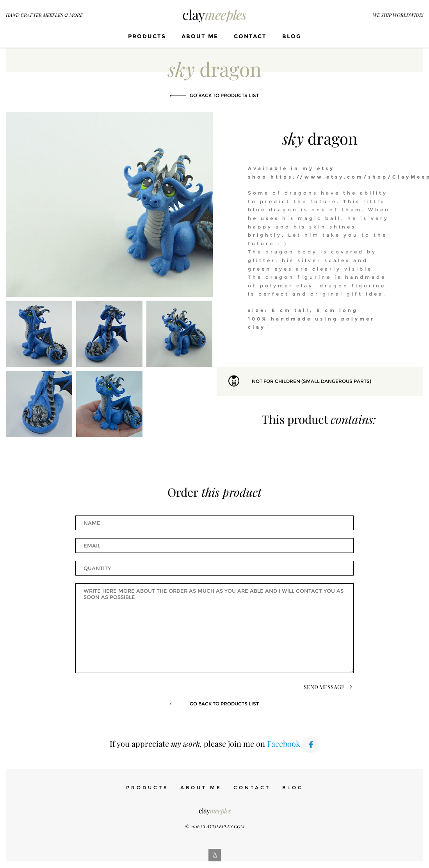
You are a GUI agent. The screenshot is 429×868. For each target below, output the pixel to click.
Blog (292, 36)
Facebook (284, 743)
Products (147, 36)
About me (200, 36)
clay (214, 14)
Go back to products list (224, 95)
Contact (250, 36)
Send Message (324, 687)
